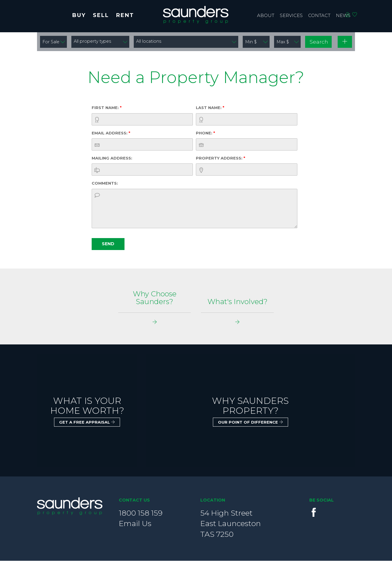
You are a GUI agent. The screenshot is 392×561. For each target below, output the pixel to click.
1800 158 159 (141, 513)
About (266, 15)
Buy (79, 15)
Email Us (135, 524)
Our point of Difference (250, 422)
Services (291, 15)
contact (319, 15)
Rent (125, 15)
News (343, 15)
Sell (101, 15)
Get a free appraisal (87, 422)
